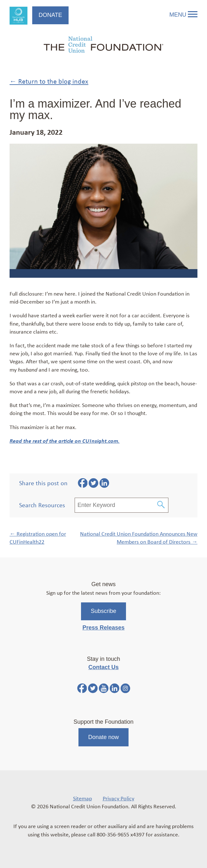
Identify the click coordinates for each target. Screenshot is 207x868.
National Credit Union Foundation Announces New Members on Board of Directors (139, 537)
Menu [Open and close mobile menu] (183, 15)
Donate (50, 15)
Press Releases (103, 628)
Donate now (103, 737)
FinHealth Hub (18, 16)
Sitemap (82, 798)
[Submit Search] (161, 505)
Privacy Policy (118, 798)
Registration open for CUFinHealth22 (38, 537)
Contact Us (103, 667)
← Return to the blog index (49, 81)
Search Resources (42, 505)
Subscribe (103, 611)
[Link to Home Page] (103, 45)
